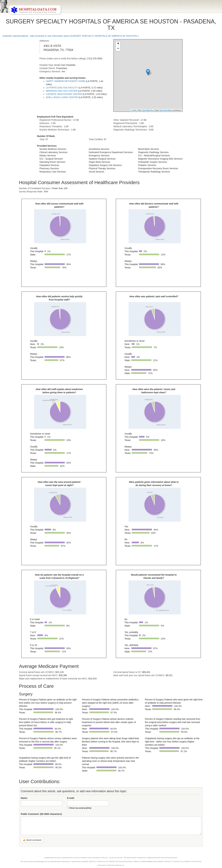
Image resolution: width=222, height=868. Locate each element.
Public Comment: (41, 814)
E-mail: (71, 798)
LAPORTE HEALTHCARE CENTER (64, 94)
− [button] (118, 49)
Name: (24, 798)
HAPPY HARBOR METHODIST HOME (65, 81)
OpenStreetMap (165, 110)
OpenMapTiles (148, 110)
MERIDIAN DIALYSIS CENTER (62, 91)
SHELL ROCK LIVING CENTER (62, 97)
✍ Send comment (32, 840)
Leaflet (134, 110)
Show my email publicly (80, 808)
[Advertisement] (15, 96)
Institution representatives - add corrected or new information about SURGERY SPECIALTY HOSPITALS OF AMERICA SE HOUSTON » (71, 36)
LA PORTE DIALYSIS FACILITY (62, 88)
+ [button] (118, 44)
